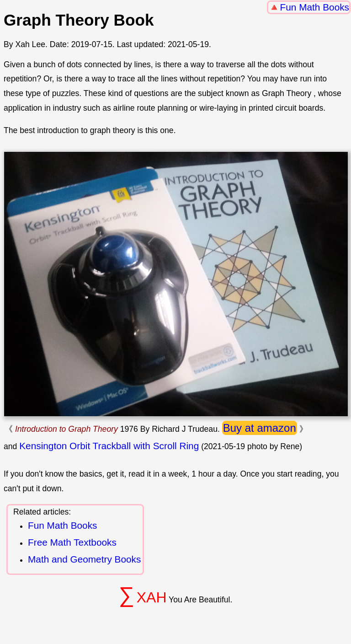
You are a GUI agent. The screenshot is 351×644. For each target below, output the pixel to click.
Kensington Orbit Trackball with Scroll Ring (109, 446)
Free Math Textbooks (72, 542)
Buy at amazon (260, 428)
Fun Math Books (315, 7)
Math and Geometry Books (84, 559)
